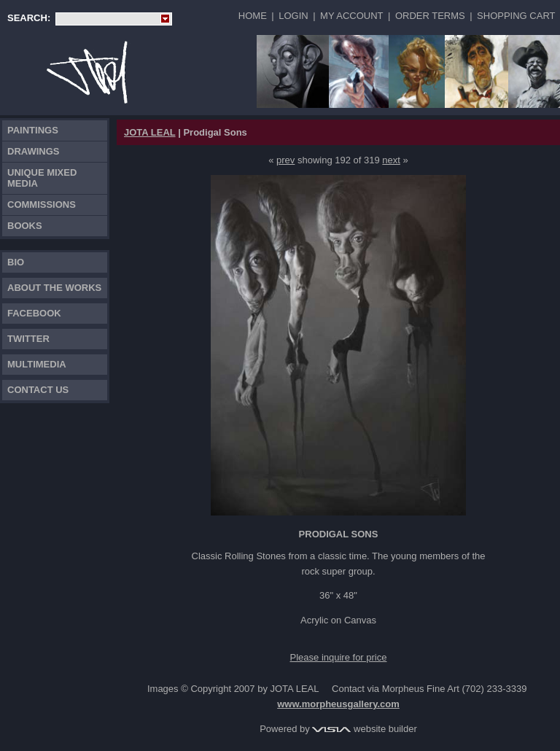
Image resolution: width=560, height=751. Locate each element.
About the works (54, 288)
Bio (16, 262)
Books (25, 226)
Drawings (34, 151)
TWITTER (28, 339)
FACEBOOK (34, 313)
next (391, 160)
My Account (351, 16)
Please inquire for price (339, 657)
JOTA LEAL (150, 132)
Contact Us (38, 390)
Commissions (42, 205)
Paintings (33, 130)
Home (253, 16)
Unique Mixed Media (42, 178)
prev (285, 160)
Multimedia (37, 364)
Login (293, 16)
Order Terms (430, 16)
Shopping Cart (516, 16)
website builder (364, 729)
